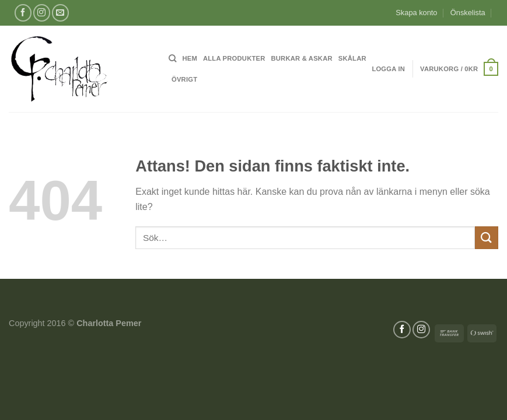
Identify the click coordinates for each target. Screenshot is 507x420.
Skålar (352, 58)
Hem (190, 58)
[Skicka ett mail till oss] (60, 13)
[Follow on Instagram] (42, 13)
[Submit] (487, 238)
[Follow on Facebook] (23, 13)
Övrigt (184, 79)
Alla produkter (234, 58)
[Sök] (172, 58)
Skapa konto (416, 13)
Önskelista (468, 13)
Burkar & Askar (302, 58)
